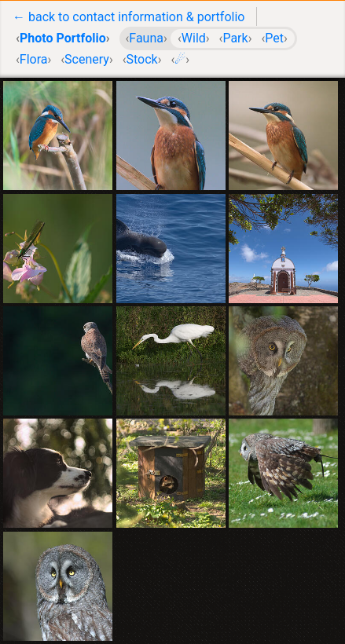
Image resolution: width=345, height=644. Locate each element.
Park (235, 38)
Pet (274, 38)
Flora (34, 59)
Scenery (87, 59)
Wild (194, 38)
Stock (141, 59)
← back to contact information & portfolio (128, 17)
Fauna (146, 38)
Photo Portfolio (63, 38)
